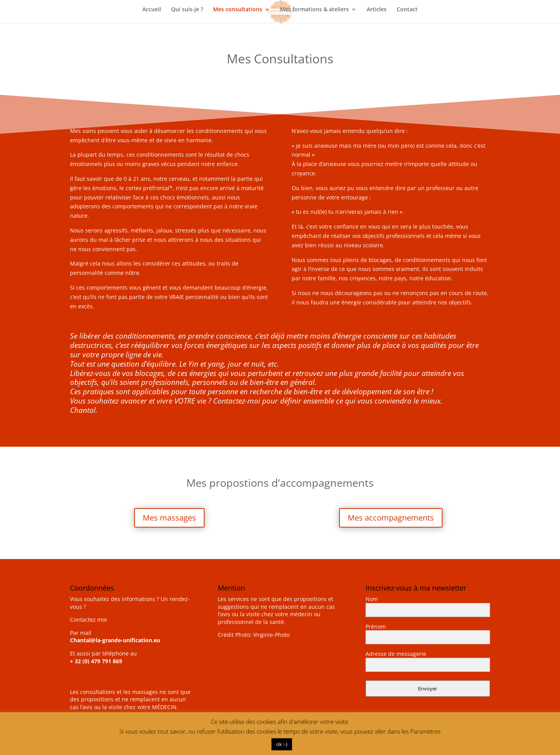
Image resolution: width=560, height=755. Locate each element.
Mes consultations (238, 10)
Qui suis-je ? (187, 10)
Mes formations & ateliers (314, 10)
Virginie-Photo (271, 635)
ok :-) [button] (282, 744)
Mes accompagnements (391, 518)
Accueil (152, 10)
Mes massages (169, 518)
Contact (407, 10)
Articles (377, 10)
